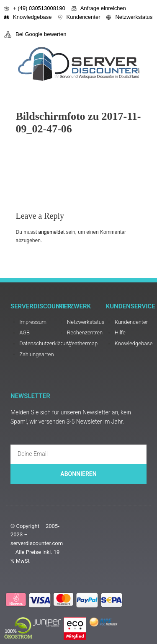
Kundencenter (79, 17)
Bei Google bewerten (35, 34)
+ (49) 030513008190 (35, 8)
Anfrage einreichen (99, 8)
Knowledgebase (28, 17)
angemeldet (52, 232)
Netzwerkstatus (129, 17)
